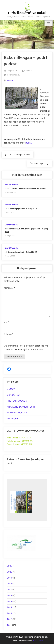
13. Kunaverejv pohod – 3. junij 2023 (21, 209)
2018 (9, 584)
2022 (10, 572)
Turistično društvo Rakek (27, 13)
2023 (10, 566)
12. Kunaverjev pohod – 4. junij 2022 (21, 252)
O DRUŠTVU (13, 395)
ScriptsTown (38, 640)
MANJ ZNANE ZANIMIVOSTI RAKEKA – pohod (25, 189)
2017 (9, 590)
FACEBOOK (13, 419)
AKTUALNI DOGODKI (17, 413)
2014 (9, 607)
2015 (9, 601)
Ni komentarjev (13, 75)
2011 (9, 625)
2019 (9, 578)
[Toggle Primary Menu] (49, 23)
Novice (10, 80)
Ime (6, 322)
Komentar (9, 288)
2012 (9, 619)
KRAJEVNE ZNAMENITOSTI (21, 407)
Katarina (28, 70)
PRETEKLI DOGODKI (17, 401)
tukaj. (29, 143)
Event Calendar (11, 184)
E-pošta (8, 334)
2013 (9, 613)
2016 (9, 595)
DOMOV (11, 389)
